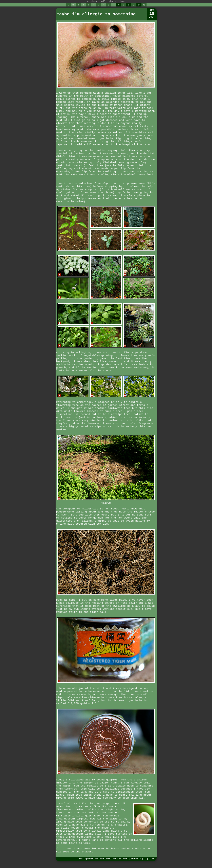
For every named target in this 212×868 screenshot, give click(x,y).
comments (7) (138, 859)
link (152, 859)
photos (113, 2)
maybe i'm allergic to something (96, 14)
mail (103, 2)
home (122, 2)
